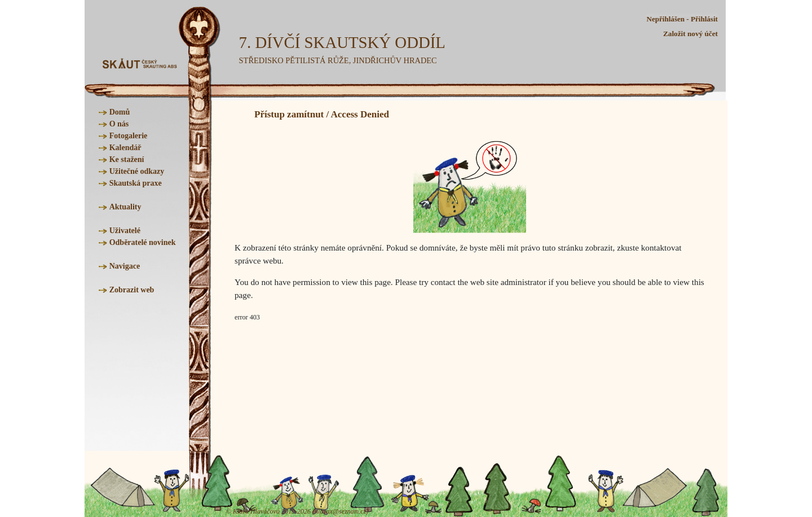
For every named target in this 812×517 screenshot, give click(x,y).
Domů (120, 112)
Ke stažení (127, 159)
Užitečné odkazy (137, 171)
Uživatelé (125, 231)
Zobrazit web (132, 290)
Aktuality (125, 207)
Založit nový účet (690, 34)
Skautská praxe (136, 183)
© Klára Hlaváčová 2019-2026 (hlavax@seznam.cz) (297, 511)
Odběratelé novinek (143, 242)
